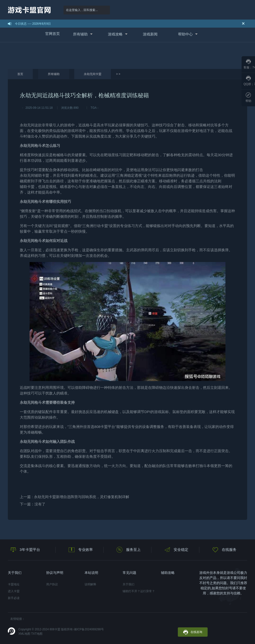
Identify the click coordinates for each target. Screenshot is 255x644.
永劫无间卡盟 (93, 74)
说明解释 (90, 584)
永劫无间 (27, 125)
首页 (20, 74)
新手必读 (14, 598)
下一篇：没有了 (33, 504)
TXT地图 (37, 634)
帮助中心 (185, 34)
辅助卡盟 (27, 187)
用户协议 (52, 584)
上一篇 (74, 497)
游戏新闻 (150, 34)
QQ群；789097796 (249, 81)
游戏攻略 (115, 34)
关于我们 (128, 584)
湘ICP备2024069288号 (89, 629)
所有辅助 (80, 34)
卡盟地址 (14, 584)
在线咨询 (193, 632)
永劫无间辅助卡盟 (34, 175)
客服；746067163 (249, 64)
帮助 (248, 98)
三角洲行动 (91, 226)
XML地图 (24, 634)
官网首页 (53, 34)
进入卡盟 (14, 591)
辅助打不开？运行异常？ (139, 591)
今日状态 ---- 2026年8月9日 (33, 24)
